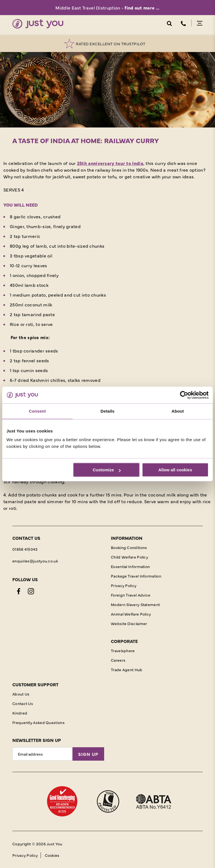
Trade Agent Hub (127, 670)
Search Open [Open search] (169, 23)
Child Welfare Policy (129, 557)
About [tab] (178, 411)
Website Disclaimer (129, 623)
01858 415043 (25, 549)
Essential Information (130, 566)
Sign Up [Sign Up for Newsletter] (88, 754)
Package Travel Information (136, 576)
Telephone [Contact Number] (183, 23)
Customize (107, 470)
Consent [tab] (37, 411)
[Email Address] (42, 754)
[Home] (38, 24)
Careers (118, 660)
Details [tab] (107, 411)
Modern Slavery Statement (135, 604)
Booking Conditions (129, 547)
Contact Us (23, 703)
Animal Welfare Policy (131, 614)
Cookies (52, 855)
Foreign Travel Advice (131, 595)
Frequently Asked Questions (38, 722)
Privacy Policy (124, 585)
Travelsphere (123, 651)
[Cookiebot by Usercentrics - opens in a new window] (184, 395)
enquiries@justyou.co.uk (35, 561)
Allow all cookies (175, 470)
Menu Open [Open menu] (200, 23)
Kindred (20, 713)
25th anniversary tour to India (110, 163)
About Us (21, 694)
